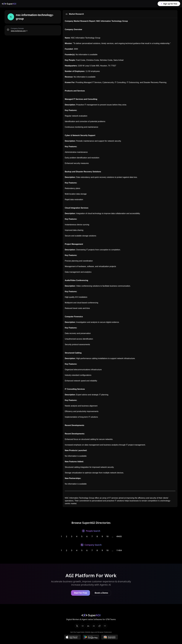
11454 (119, 550)
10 (107, 536)
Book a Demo (101, 593)
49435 (119, 536)
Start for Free (80, 593)
